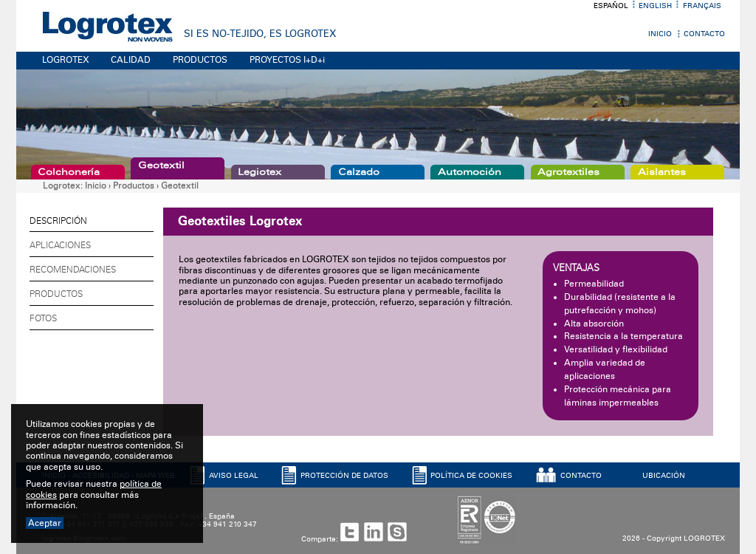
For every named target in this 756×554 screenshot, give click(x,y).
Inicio (660, 34)
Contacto (704, 34)
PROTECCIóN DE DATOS (344, 476)
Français (702, 6)
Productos (134, 185)
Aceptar (45, 523)
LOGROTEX (66, 60)
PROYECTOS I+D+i (287, 60)
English (655, 6)
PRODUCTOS (200, 60)
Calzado (359, 172)
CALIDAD (131, 60)
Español (611, 6)
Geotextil (161, 165)
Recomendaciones (73, 270)
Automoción (470, 172)
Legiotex (260, 172)
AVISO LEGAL (234, 476)
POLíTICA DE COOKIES (471, 476)
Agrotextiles (568, 172)
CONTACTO (581, 476)
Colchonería (69, 172)
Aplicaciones (60, 245)
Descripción (58, 221)
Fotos (43, 318)
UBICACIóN (664, 476)
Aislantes (662, 172)
